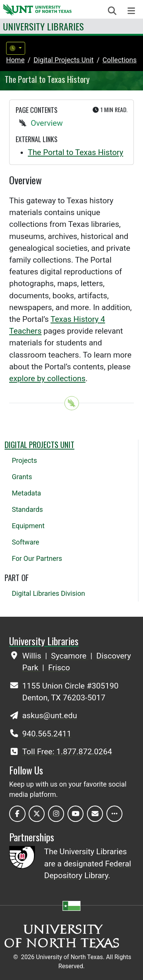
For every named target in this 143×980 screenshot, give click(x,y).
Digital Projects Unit (39, 444)
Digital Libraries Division (48, 593)
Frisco (59, 668)
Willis (33, 656)
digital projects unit (64, 60)
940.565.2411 (47, 734)
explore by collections (47, 378)
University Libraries (43, 26)
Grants (22, 477)
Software (26, 542)
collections (120, 60)
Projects (24, 460)
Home (15, 60)
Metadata (27, 493)
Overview (47, 123)
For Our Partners (37, 558)
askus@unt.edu (50, 716)
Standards (27, 509)
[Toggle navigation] (131, 11)
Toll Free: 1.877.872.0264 (67, 752)
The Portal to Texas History (76, 152)
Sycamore (70, 656)
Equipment (28, 526)
